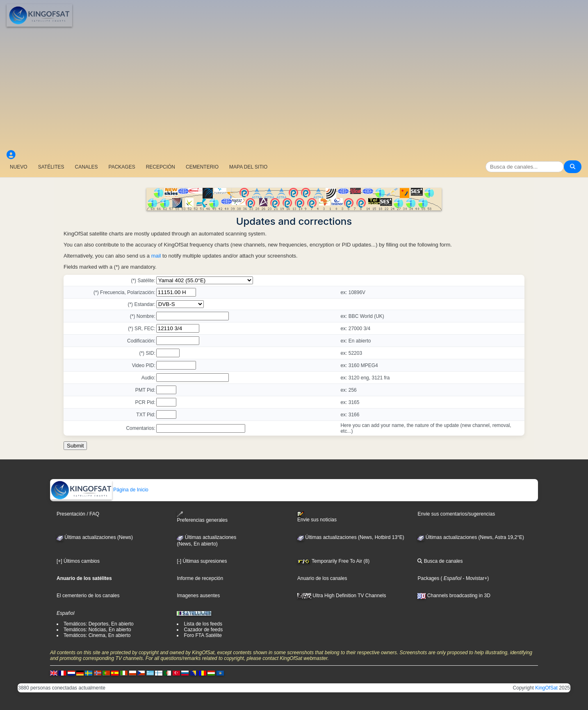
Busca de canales (440, 561)
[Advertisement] (294, 88)
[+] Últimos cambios (78, 561)
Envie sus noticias (317, 517)
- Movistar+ (474, 578)
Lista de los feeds (203, 624)
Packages (428, 578)
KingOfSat (546, 688)
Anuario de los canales (322, 578)
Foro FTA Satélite (203, 635)
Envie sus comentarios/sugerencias (456, 514)
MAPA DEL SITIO (248, 167)
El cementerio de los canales (88, 596)
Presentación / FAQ (78, 514)
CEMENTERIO (202, 167)
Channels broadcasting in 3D (454, 596)
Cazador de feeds (203, 630)
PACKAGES (122, 167)
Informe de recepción (200, 578)
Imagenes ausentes (198, 596)
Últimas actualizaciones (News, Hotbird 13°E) (351, 537)
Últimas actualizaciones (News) (95, 537)
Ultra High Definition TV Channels (342, 596)
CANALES (86, 167)
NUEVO (19, 167)
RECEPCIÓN (161, 167)
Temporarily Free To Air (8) (333, 561)
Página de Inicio (99, 490)
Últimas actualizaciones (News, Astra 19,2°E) (471, 537)
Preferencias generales (202, 517)
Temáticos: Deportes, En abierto (99, 624)
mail (156, 256)
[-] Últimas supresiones (202, 561)
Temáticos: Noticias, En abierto (97, 630)
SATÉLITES (51, 167)
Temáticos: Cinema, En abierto (97, 635)
